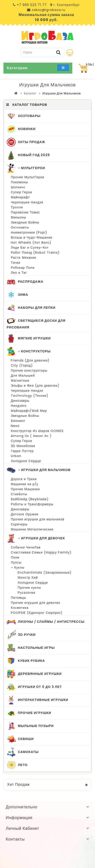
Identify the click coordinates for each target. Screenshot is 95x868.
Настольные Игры (31, 648)
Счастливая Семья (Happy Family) (41, 552)
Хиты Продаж (26, 142)
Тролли (17, 207)
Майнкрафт (20, 197)
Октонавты (20, 227)
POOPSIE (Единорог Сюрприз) (37, 613)
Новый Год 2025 (28, 155)
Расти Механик (24, 258)
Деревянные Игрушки (34, 674)
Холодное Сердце (26, 461)
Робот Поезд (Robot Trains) (35, 253)
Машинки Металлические (32, 529)
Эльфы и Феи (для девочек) (35, 386)
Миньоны (18, 217)
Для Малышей (23, 375)
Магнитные (20, 381)
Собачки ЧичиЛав (26, 547)
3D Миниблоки (23, 446)
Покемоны (19, 182)
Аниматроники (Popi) (29, 232)
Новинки (21, 129)
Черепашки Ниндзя (27, 202)
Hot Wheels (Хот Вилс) (31, 242)
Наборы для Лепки (31, 308)
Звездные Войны (25, 222)
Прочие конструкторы (29, 370)
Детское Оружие (25, 514)
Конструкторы (29, 351)
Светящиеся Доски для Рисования (36, 323)
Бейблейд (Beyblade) (30, 499)
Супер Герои (21, 192)
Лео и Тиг (19, 273)
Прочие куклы (29, 588)
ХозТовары (24, 116)
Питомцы (18, 598)
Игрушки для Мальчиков (62, 93)
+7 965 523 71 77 (32, 5)
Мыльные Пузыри (30, 726)
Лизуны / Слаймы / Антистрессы (46, 622)
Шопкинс (18, 187)
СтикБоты (19, 494)
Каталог (30, 93)
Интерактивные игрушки (38, 700)
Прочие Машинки (25, 489)
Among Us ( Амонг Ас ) (31, 436)
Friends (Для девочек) (30, 360)
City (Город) (22, 365)
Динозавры (20, 401)
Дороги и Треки (24, 479)
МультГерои (26, 168)
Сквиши (20, 739)
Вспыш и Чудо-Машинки (32, 237)
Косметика (20, 608)
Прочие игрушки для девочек (35, 603)
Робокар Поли (23, 268)
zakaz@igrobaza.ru (48, 10)
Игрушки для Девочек (36, 538)
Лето (17, 765)
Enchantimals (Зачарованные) (45, 572)
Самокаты (23, 752)
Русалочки (27, 593)
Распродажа (25, 282)
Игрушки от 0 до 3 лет (34, 687)
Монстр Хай (28, 578)
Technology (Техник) (30, 396)
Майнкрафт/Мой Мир (29, 411)
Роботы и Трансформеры (32, 504)
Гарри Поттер (22, 451)
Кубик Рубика (26, 661)
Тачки (16, 263)
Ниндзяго (19, 406)
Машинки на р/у (25, 484)
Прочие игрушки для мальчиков (38, 519)
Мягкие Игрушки (29, 338)
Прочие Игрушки (29, 713)
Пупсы (16, 562)
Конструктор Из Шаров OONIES (37, 431)
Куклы (18, 567)
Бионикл (18, 421)
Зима (17, 295)
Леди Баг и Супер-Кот (30, 248)
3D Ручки (21, 635)
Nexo (15, 426)
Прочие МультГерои (28, 177)
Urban (16, 456)
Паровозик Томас (25, 212)
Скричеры (19, 524)
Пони (15, 557)
